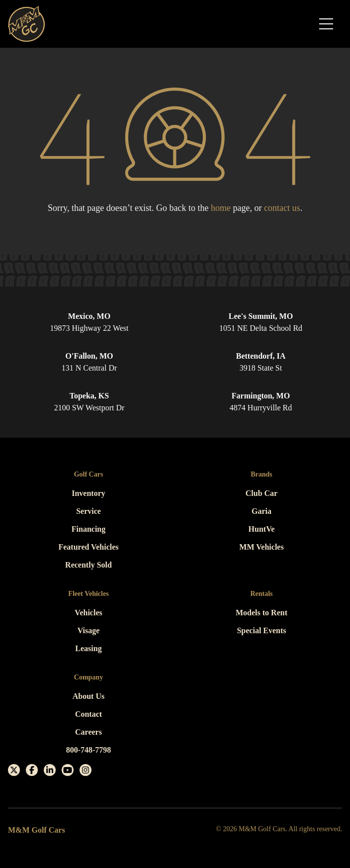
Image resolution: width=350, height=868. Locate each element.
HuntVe (262, 529)
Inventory (88, 493)
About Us (88, 696)
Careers (88, 732)
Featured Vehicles (88, 547)
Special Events (261, 630)
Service (88, 511)
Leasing (88, 648)
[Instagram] (86, 770)
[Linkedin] (50, 770)
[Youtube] (68, 770)
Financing (88, 529)
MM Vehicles (261, 547)
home (221, 208)
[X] (14, 770)
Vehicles (88, 613)
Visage (89, 630)
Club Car (262, 493)
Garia (262, 511)
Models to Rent (262, 613)
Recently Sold (88, 565)
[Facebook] (32, 770)
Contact (88, 714)
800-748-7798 (89, 750)
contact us (282, 208)
